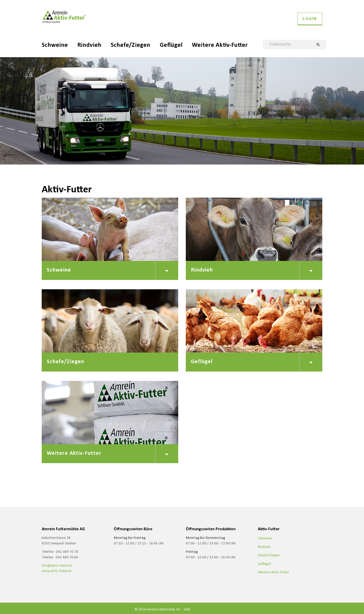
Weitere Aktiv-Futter (220, 45)
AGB (187, 609)
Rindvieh (89, 45)
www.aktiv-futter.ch (57, 571)
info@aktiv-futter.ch (57, 565)
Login (310, 19)
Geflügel (171, 45)
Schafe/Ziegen (130, 45)
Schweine (55, 45)
